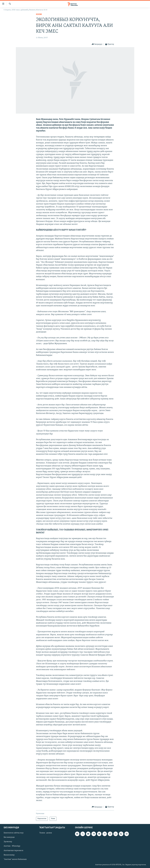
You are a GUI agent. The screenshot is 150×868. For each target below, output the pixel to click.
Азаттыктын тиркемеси (13, 850)
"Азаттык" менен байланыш (15, 859)
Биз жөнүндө (9, 837)
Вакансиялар (9, 855)
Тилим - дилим (46, 833)
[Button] (97, 44)
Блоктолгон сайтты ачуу (14, 833)
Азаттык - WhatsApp (12, 846)
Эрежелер (8, 842)
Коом (39, 14)
